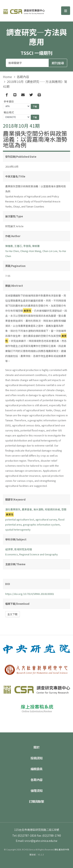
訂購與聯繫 (37, 801)
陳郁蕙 (36, 246)
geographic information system (41, 524)
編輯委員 (37, 769)
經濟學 (9, 549)
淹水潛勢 (38, 509)
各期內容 (23, 77)
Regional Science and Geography (39, 554)
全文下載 (12, 614)
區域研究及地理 (23, 549)
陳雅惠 (9, 246)
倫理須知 (37, 791)
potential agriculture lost (20, 519)
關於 (36, 747)
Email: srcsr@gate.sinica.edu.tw (36, 841)
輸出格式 (9, 112)
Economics (12, 554)
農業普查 (27, 509)
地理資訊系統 (52, 509)
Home (7, 77)
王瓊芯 (18, 246)
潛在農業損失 (13, 509)
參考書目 (9, 101)
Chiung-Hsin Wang (31, 251)
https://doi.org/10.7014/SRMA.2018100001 (30, 594)
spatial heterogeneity (18, 529)
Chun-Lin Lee (50, 251)
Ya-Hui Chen (12, 251)
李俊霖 (27, 246)
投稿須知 (37, 758)
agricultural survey (46, 519)
